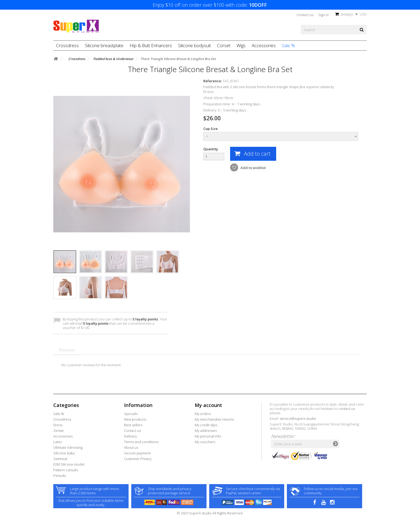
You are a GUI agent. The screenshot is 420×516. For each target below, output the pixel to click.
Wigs (241, 45)
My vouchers (205, 442)
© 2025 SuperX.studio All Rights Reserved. (210, 513)
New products (135, 419)
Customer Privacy (138, 459)
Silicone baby (64, 453)
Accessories (264, 45)
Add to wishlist (253, 168)
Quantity (211, 149)
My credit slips (206, 425)
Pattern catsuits (66, 470)
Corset (224, 45)
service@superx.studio (298, 418)
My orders (203, 414)
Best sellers (133, 425)
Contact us (305, 15)
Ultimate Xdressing (68, 447)
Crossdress (67, 45)
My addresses (206, 431)
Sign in (323, 15)
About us (131, 447)
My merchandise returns (214, 419)
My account (208, 405)
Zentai (58, 431)
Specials (131, 414)
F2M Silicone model (69, 464)
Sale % (288, 45)
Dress (58, 425)
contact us (347, 409)
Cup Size (211, 129)
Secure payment (137, 453)
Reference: (213, 81)
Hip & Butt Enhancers (151, 45)
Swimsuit (60, 459)
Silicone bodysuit (194, 45)
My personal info (208, 436)
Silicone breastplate (104, 45)
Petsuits (60, 476)
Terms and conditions (141, 442)
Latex (58, 442)
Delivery (130, 436)
